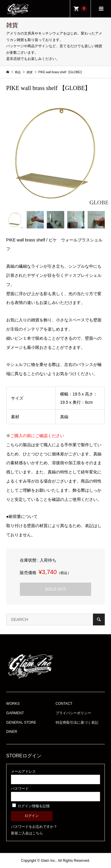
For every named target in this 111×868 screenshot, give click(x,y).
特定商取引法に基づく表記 (77, 722)
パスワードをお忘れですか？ (34, 827)
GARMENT (15, 713)
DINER (12, 732)
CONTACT (64, 704)
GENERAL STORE (21, 722)
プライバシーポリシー (73, 713)
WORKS (13, 704)
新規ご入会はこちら (27, 833)
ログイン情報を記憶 (31, 806)
